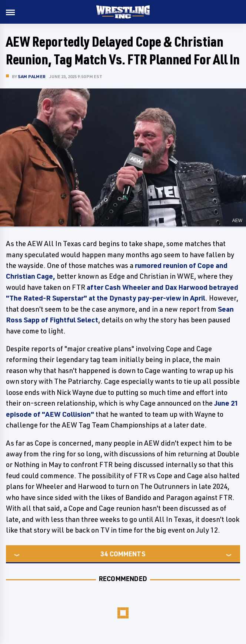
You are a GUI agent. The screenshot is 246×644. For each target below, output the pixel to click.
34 (104, 554)
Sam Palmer (32, 76)
